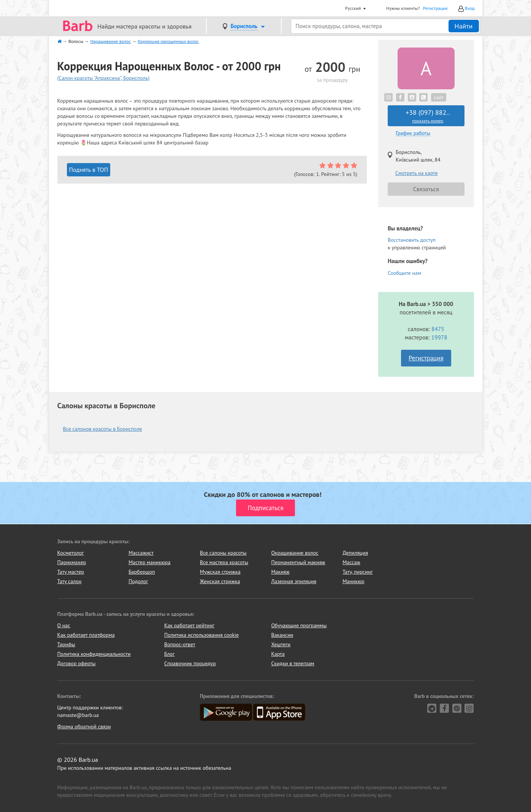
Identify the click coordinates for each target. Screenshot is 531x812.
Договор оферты (77, 663)
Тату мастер (71, 572)
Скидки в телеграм (293, 663)
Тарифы (66, 644)
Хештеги (281, 644)
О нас (64, 625)
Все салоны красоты (223, 553)
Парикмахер (72, 562)
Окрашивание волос (295, 553)
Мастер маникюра (149, 562)
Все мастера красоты (224, 562)
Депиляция (355, 553)
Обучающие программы (299, 625)
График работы (413, 133)
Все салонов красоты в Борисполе (103, 429)
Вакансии (282, 635)
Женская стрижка (220, 581)
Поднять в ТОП (89, 170)
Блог (169, 654)
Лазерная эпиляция (294, 581)
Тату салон (70, 581)
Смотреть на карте (417, 173)
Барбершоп (142, 572)
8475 (438, 329)
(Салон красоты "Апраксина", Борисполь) (104, 78)
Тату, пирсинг (358, 572)
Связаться (426, 189)
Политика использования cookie (201, 635)
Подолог (138, 581)
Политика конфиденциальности (94, 654)
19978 (439, 337)
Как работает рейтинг (189, 625)
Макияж (280, 572)
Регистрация (435, 8)
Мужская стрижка (220, 572)
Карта (278, 654)
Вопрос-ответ (180, 644)
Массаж (351, 562)
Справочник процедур (190, 663)
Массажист (141, 553)
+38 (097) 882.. (428, 116)
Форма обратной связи (84, 726)
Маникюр (353, 581)
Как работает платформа (86, 635)
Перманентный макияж (298, 562)
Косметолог (71, 553)
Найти (464, 26)
